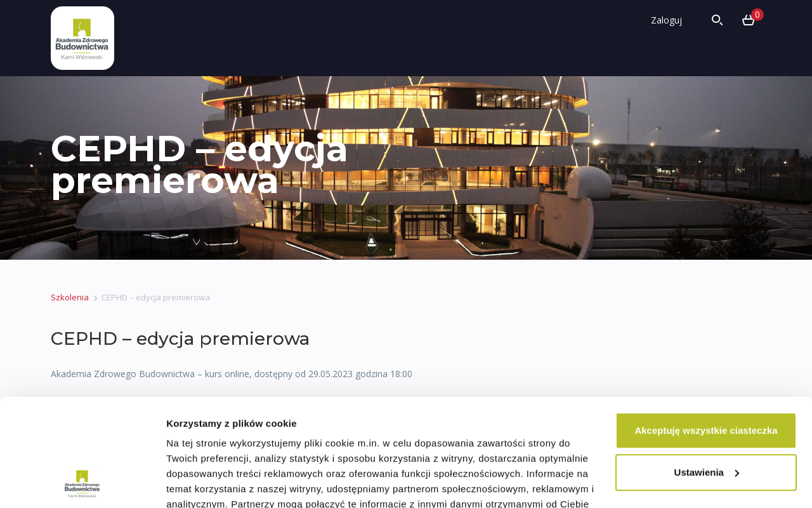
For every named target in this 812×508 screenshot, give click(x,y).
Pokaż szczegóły (204, 483)
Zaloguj (666, 20)
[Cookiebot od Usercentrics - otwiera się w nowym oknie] (82, 483)
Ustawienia (707, 372)
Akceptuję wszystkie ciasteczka (706, 330)
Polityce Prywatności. (543, 449)
